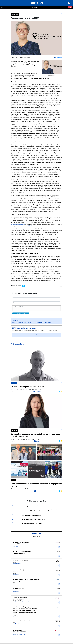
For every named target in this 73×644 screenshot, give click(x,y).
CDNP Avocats (15, 556)
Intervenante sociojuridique (20, 598)
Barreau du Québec (16, 546)
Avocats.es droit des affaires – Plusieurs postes (25, 621)
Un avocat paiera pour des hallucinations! (33, 506)
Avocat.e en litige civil (18, 588)
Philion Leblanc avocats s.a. (18, 584)
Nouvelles (14, 383)
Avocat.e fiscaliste (17, 630)
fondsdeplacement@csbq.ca (18, 224)
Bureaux (14, 480)
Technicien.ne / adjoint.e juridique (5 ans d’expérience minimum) (23, 552)
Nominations (15, 430)
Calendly (30, 226)
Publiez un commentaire (21, 313)
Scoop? (70, 7)
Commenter (38, 441)
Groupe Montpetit (16, 575)
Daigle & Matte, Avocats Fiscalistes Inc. (20, 634)
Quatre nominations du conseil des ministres (33, 519)
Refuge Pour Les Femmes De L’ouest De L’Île (21, 602)
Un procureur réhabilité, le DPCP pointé (32, 523)
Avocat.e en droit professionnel (21, 542)
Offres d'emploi (36, 7)
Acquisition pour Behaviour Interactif (32, 515)
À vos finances (15, 15)
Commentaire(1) (38, 392)
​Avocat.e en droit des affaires (20, 561)
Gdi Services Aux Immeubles (18, 617)
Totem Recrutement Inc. (17, 564)
